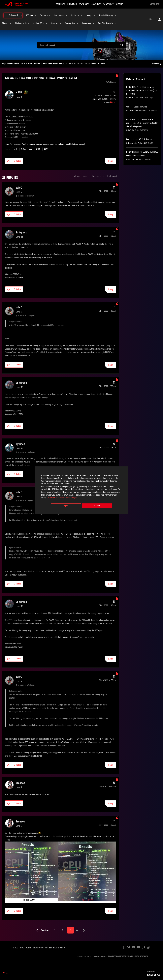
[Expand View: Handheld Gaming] (115, 15)
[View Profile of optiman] (20, 444)
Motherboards (34, 64)
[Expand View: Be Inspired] (21, 15)
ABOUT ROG (19, 948)
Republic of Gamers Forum (14, 64)
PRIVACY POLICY (101, 956)
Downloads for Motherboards (138, 111)
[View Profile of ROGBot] (113, 102)
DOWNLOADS (84, 4)
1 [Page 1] (55, 930)
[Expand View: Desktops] (81, 15)
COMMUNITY (96, 4)
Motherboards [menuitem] (21, 23)
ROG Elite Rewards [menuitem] (106, 23)
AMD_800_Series (134, 130)
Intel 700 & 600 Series (136, 98)
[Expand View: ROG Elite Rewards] (115, 23)
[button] (9, 161)
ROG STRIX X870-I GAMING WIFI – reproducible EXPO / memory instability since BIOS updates (142, 123)
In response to (26, 196)
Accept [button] (97, 506)
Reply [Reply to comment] (111, 214)
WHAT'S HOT (108, 4)
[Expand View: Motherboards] (29, 23)
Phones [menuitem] (5, 23)
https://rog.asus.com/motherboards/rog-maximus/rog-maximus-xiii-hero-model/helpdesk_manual (45, 144)
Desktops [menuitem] (75, 15)
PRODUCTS (60, 4)
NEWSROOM (38, 948)
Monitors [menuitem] (55, 23)
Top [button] (7, 973)
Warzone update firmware (137, 107)
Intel (15, 149)
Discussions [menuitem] (60, 15)
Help (151, 19)
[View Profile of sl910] (19, 92)
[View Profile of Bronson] (20, 783)
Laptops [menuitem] (89, 15)
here (40, 205)
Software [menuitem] (44, 15)
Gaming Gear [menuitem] (70, 23)
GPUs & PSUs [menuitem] (39, 23)
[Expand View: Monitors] (60, 23)
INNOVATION (72, 4)
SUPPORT (119, 4)
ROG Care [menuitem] (30, 15)
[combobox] (81, 45)
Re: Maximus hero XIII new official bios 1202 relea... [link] (85, 64)
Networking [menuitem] (87, 23)
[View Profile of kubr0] (19, 188)
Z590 (46, 149)
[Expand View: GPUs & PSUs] (46, 23)
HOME (28, 948)
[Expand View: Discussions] (67, 15)
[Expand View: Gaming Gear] (78, 23)
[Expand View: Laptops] (95, 15)
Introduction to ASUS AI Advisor (139, 139)
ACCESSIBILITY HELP (55, 948)
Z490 (38, 149)
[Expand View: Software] (50, 15)
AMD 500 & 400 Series (136, 159)
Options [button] (156, 64)
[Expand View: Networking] (93, 23)
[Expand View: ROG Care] (35, 15)
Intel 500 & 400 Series (53, 64)
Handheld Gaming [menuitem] (106, 15)
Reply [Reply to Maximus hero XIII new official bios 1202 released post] (111, 161)
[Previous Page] (42, 930)
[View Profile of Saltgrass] (21, 232)
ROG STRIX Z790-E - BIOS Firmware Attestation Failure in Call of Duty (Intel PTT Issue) (142, 90)
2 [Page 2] (63, 930)
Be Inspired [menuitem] (13, 15)
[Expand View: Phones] (11, 23)
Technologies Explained (136, 143)
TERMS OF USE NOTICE (84, 956)
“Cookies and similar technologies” (63, 498)
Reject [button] (66, 506)
